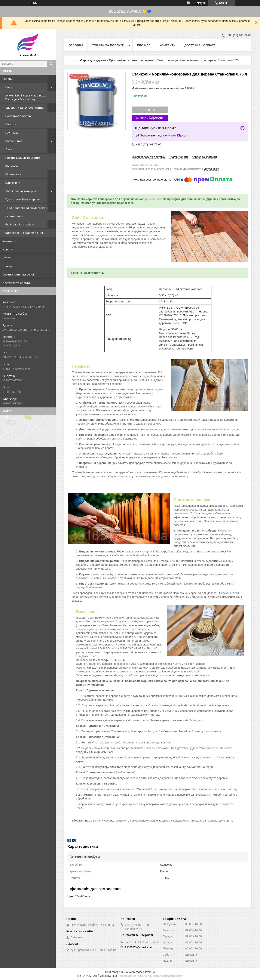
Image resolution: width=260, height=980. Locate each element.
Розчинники (14, 141)
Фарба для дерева (93, 60)
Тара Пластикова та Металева (26, 208)
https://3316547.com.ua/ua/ (20, 357)
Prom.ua (150, 972)
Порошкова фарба (18, 116)
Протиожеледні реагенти (23, 158)
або (172, 561)
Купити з (150, 118)
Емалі (9, 87)
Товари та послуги (108, 45)
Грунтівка (12, 133)
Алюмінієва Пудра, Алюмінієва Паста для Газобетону (26, 97)
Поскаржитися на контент (134, 976)
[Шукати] (51, 64)
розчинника (153, 199)
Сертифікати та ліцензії (19, 274)
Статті (7, 258)
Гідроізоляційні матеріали (23, 199)
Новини (8, 249)
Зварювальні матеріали (22, 191)
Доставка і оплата (200, 45)
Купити (150, 110)
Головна (76, 45)
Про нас (8, 266)
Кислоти (11, 124)
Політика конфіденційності (167, 976)
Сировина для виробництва (25, 108)
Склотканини (14, 216)
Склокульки (13, 174)
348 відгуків (199, 3)
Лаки (9, 149)
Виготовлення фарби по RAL (24, 233)
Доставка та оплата (16, 283)
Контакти (9, 241)
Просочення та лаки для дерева (131, 60)
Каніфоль (12, 166)
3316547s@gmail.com (16, 369)
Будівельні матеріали (20, 224)
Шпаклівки (13, 183)
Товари (8, 79)
